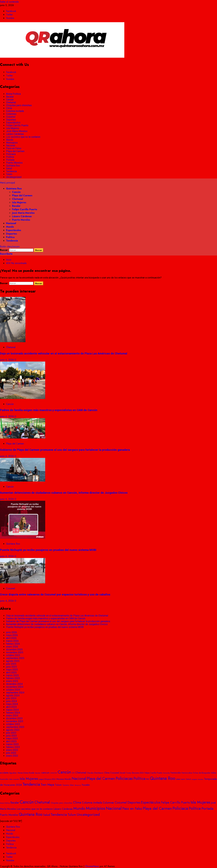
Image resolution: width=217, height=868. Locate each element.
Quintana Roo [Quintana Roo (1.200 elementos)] (31, 814)
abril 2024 (11, 707)
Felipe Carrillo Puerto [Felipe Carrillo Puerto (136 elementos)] (175, 802)
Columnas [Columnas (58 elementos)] (108, 803)
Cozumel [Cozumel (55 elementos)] (115, 773)
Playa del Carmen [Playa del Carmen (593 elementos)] (101, 779)
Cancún (10, 100)
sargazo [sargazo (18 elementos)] (194, 779)
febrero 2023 (13, 747)
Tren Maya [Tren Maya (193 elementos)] (47, 785)
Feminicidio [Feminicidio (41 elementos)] (176, 773)
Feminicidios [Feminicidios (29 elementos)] (187, 773)
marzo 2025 (12, 675)
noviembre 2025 (15, 652)
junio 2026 (11, 632)
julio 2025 (11, 664)
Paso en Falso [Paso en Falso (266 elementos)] (132, 809)
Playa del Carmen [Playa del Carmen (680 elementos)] (157, 808)
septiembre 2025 (15, 658)
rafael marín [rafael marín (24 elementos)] (181, 779)
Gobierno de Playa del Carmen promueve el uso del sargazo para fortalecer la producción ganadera (65, 450)
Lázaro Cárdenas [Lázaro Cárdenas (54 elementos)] (63, 809)
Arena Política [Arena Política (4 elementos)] (5, 803)
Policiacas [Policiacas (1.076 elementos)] (124, 778)
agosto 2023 (13, 730)
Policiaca (11, 154)
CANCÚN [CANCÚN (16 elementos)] (53, 773)
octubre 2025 (13, 655)
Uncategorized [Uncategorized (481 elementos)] (88, 814)
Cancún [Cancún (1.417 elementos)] (64, 772)
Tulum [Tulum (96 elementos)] (58, 785)
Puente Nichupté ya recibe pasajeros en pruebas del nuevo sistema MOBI (48, 550)
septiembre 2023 (15, 727)
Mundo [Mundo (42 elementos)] (68, 779)
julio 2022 (11, 753)
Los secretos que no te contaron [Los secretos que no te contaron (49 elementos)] (35, 809)
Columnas (11, 114)
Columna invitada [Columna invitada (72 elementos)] (92, 803)
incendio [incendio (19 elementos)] (16, 779)
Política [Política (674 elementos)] (195, 808)
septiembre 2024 (15, 693)
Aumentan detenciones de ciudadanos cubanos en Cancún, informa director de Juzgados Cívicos (64, 493)
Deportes (11, 120)
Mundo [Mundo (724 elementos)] (79, 808)
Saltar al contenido (9, 2)
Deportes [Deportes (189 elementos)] (134, 802)
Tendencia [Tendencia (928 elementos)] (31, 784)
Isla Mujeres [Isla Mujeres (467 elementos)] (29, 779)
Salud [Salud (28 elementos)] (188, 779)
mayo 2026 (12, 635)
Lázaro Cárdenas (15, 134)
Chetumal (11, 102)
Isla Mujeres (13, 128)
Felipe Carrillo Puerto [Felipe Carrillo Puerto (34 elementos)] (153, 773)
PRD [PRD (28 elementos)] (148, 779)
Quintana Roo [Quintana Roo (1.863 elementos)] (163, 778)
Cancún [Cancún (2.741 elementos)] (27, 802)
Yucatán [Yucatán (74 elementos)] (86, 785)
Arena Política (13, 94)
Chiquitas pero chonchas (19, 105)
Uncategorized (14, 177)
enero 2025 (12, 681)
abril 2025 (11, 673)
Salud (9, 168)
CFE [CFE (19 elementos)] (73, 773)
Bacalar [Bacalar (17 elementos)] (38, 773)
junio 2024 (11, 701)
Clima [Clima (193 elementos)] (77, 802)
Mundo (10, 140)
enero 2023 (12, 750)
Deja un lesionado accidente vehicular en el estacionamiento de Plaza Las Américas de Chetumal (64, 354)
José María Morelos (17, 131)
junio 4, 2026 (7, 360)
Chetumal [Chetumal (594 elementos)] (42, 802)
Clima (9, 108)
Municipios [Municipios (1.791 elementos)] (96, 808)
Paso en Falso (14, 148)
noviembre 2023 (15, 721)
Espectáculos (13, 123)
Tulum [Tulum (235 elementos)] (72, 815)
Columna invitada (15, 111)
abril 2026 (11, 638)
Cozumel (11, 117)
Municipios (12, 143)
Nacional (11, 145)
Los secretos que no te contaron (23, 137)
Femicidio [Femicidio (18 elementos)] (166, 773)
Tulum (9, 174)
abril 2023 (11, 741)
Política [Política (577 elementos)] (139, 779)
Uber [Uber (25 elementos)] (72, 785)
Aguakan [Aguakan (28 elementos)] (13, 773)
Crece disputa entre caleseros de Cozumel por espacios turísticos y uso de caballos (55, 595)
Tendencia (11, 171)
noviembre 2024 (15, 687)
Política (10, 157)
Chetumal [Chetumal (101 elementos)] (81, 773)
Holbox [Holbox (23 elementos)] (214, 773)
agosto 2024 (13, 695)
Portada (10, 160)
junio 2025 (11, 667)
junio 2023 (11, 736)
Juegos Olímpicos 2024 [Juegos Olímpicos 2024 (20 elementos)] (47, 779)
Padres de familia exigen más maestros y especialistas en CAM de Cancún (49, 410)
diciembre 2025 (14, 650)
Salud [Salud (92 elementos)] (47, 815)
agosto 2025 (13, 661)
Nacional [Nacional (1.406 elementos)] (114, 808)
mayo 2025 (12, 670)
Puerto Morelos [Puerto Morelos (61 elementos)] (9, 815)
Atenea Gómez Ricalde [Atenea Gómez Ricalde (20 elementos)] (26, 773)
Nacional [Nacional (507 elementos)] (79, 779)
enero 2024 (12, 716)
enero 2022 (12, 756)
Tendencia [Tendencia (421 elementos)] (59, 815)
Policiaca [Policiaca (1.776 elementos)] (180, 808)
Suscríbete (6, 254)
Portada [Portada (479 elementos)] (207, 808)
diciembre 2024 (14, 684)
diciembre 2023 (14, 718)
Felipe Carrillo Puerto (17, 125)
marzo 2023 (12, 744)
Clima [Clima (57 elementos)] (107, 773)
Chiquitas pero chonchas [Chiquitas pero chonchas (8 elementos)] (61, 803)
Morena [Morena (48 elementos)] (60, 779)
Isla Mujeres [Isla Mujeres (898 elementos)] (200, 802)
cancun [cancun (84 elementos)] (45, 773)
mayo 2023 (12, 739)
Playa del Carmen (15, 151)
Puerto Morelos (14, 163)
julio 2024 (11, 698)
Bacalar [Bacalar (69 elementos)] (15, 803)
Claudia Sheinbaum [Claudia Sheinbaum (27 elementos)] (95, 773)
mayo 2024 (12, 704)
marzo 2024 (12, 710)
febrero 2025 (13, 678)
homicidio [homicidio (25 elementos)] (4, 779)
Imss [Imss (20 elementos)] (11, 779)
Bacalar (10, 97)
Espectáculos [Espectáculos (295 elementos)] (151, 802)
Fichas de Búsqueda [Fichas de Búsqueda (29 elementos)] (201, 773)
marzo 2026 (12, 641)
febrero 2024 (13, 713)
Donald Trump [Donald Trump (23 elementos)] (125, 773)
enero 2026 (12, 647)
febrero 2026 (13, 644)
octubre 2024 (13, 690)
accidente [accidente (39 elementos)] (4, 773)
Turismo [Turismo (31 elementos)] (66, 785)
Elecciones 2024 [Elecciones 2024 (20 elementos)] (138, 773)
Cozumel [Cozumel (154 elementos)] (121, 802)
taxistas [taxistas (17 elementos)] (201, 779)
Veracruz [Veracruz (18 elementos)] (78, 785)
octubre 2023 (13, 724)
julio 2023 (11, 733)
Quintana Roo (13, 166)
